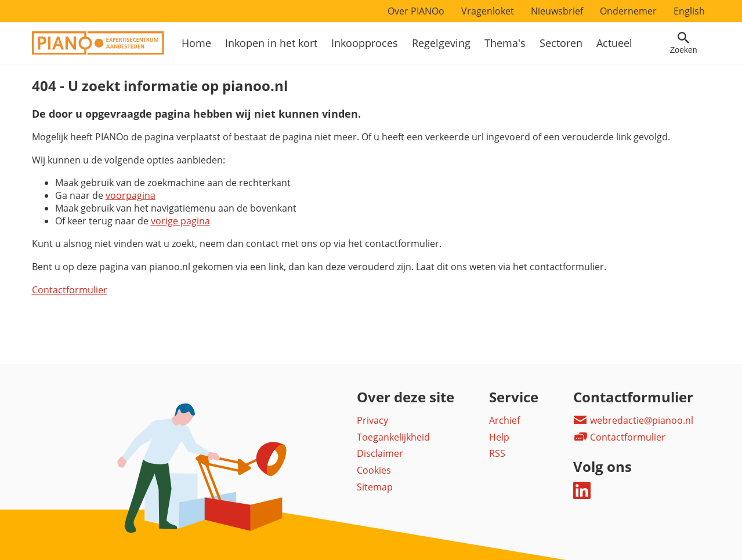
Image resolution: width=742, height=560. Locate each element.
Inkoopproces (365, 43)
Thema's (505, 43)
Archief (504, 420)
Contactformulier (70, 290)
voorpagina (131, 195)
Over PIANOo (416, 11)
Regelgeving (441, 43)
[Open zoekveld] (684, 43)
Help (499, 437)
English (689, 11)
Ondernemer (628, 11)
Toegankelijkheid (393, 437)
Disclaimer (380, 453)
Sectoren (561, 43)
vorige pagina (180, 221)
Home (196, 43)
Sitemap (375, 487)
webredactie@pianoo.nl (633, 420)
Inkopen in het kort (271, 43)
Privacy (372, 420)
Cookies (374, 470)
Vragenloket (488, 11)
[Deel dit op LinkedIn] (582, 496)
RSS (497, 453)
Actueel (614, 43)
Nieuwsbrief (557, 11)
